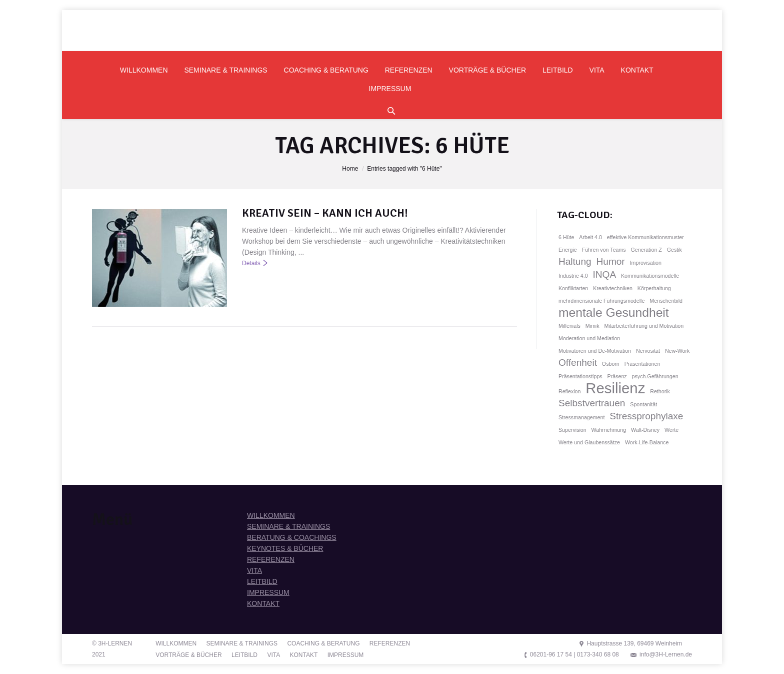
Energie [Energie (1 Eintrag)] (568, 250)
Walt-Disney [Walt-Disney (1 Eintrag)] (645, 430)
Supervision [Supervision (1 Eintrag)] (572, 430)
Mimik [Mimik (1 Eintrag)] (592, 326)
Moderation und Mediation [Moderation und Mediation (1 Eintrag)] (589, 338)
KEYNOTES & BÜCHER (285, 548)
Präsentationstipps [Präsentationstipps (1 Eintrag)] (580, 376)
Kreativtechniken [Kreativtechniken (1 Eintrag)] (613, 288)
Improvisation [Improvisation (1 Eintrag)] (646, 263)
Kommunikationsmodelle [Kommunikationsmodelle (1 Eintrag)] (650, 276)
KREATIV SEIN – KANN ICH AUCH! (325, 213)
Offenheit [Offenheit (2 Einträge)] (578, 363)
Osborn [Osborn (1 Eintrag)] (611, 364)
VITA (254, 570)
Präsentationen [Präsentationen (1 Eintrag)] (642, 364)
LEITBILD (262, 581)
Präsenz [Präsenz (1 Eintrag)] (617, 376)
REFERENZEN (271, 559)
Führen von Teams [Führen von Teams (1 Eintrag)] (604, 250)
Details (251, 263)
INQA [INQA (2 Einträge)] (605, 274)
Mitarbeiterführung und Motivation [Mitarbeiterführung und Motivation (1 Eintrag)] (644, 326)
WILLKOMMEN (271, 515)
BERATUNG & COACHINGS (292, 537)
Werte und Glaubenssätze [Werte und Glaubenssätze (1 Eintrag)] (589, 442)
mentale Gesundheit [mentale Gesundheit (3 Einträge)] (614, 313)
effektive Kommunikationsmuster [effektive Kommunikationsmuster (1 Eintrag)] (645, 237)
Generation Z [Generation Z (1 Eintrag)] (646, 250)
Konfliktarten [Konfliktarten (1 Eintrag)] (573, 288)
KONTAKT (263, 603)
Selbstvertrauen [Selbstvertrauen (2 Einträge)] (592, 403)
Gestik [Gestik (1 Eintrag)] (674, 250)
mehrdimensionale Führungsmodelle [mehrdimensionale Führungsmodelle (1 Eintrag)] (601, 301)
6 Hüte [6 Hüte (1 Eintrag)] (566, 237)
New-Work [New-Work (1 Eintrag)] (677, 351)
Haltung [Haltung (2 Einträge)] (575, 261)
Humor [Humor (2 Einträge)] (611, 261)
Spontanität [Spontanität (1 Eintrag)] (643, 404)
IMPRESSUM (268, 592)
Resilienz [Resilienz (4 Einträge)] (615, 388)
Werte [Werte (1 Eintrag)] (671, 430)
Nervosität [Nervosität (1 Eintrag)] (648, 351)
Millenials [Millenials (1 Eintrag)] (569, 326)
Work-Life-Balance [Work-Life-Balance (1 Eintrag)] (647, 442)
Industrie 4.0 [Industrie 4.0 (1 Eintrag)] (573, 276)
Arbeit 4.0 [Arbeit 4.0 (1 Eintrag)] (590, 237)
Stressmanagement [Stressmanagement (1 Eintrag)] (581, 417)
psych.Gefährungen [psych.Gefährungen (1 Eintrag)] (655, 376)
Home (350, 169)
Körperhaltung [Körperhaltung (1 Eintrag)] (654, 288)
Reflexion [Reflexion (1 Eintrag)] (569, 391)
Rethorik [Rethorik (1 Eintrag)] (660, 391)
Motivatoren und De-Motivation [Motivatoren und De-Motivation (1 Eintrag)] (595, 351)
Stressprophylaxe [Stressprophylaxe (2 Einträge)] (646, 416)
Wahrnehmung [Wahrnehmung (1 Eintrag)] (609, 430)
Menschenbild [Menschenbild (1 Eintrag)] (666, 301)
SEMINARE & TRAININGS (288, 526)
